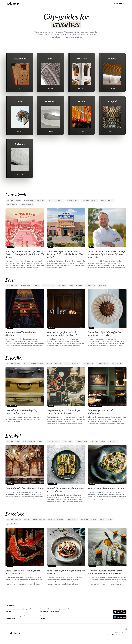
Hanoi (81, 101)
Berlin (20, 101)
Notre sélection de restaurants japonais (106, 488)
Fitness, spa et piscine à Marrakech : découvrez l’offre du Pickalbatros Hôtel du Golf (65, 254)
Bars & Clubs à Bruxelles (54, 364)
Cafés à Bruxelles (88, 364)
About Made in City (114, 635)
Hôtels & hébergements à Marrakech (35, 200)
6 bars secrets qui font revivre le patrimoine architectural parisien (63, 334)
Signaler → (44, 618)
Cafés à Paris (62, 286)
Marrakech (20, 58)
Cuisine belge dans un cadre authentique (101, 412)
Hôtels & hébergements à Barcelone (34, 520)
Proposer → (9, 611)
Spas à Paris (103, 286)
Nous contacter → (11, 618)
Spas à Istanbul (113, 442)
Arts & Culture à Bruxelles (72, 364)
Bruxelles (81, 58)
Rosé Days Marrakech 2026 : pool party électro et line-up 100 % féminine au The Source (25, 254)
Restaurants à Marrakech (14, 200)
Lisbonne (20, 144)
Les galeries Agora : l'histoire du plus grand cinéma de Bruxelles (64, 412)
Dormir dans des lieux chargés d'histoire (25, 488)
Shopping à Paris (91, 286)
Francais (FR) (120, 4)
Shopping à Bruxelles (103, 364)
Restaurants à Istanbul (13, 442)
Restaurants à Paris (12, 286)
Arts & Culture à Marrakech (89, 200)
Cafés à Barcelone (72, 520)
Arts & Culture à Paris (76, 286)
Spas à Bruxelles (117, 364)
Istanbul (112, 58)
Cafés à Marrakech (73, 200)
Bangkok (112, 101)
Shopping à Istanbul (81, 442)
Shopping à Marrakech (107, 200)
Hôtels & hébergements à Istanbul (32, 442)
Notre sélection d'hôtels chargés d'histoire (21, 334)
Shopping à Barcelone (106, 520)
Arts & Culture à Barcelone (89, 520)
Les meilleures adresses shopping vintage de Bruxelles (21, 412)
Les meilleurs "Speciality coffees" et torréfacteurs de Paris (104, 334)
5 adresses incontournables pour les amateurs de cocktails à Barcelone (105, 572)
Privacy (124, 635)
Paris (51, 58)
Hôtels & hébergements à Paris (30, 286)
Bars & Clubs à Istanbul (52, 442)
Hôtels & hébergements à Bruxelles (33, 364)
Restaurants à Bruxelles (13, 364)
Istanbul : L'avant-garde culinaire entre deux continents (65, 490)
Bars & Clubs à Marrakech (56, 200)
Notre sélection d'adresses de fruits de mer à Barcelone (23, 572)
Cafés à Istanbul (67, 442)
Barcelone (51, 101)
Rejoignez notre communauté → (51, 611)
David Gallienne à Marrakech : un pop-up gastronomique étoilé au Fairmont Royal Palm (107, 254)
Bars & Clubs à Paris (48, 286)
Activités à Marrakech (27, 205)
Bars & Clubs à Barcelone (56, 520)
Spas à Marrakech (12, 205)
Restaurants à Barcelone (14, 520)
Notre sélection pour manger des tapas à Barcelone (66, 572)
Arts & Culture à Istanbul (98, 442)
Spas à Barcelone (12, 524)
